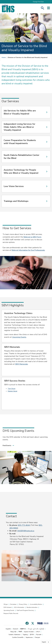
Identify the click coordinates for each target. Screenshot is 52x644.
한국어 (32, 635)
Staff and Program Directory (25, 610)
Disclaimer (13, 604)
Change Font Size (38, 2)
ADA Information (19, 607)
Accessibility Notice (36, 604)
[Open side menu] (49, 8)
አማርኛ (38, 632)
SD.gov (6, 604)
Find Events (8, 446)
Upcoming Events (9, 610)
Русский (39, 635)
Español (8, 629)
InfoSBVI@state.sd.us (26, 531)
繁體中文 (23, 629)
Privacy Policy (23, 604)
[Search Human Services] (43, 8)
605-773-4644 (24, 525)
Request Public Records (11, 613)
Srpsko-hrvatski (29, 632)
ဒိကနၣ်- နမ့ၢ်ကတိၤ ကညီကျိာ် (36, 629)
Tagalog (25, 635)
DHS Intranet (8, 607)
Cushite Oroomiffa (18, 637)
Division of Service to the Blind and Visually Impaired (28, 57)
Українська (29, 637)
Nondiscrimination (32, 607)
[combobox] (45, 642)
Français (37, 637)
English (44, 642)
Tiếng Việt (13, 632)
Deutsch (16, 629)
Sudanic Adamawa (14, 635)
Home (4, 57)
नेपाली (20, 632)
